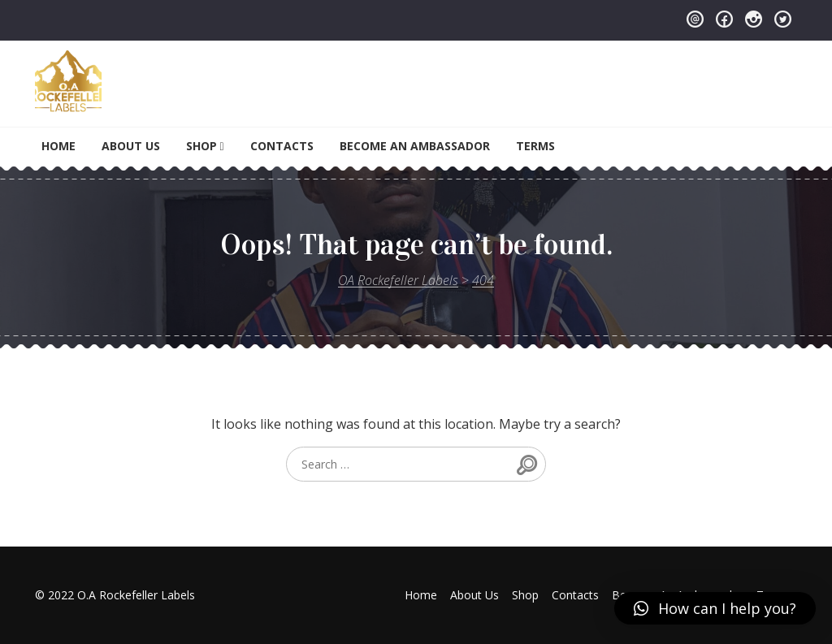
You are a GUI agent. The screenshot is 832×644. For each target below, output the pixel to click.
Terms (535, 146)
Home (58, 146)
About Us (131, 146)
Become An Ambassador (415, 146)
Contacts (282, 146)
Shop (201, 146)
